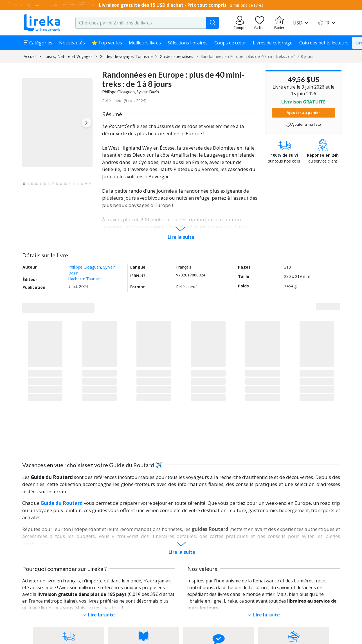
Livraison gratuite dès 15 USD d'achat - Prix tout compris (163, 5)
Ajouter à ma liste (303, 124)
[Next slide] (86, 123)
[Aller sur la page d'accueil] (42, 23)
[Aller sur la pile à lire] (260, 23)
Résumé (112, 114)
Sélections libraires (188, 43)
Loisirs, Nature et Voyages (68, 56)
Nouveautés (72, 43)
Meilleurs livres (145, 43)
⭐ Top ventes (107, 43)
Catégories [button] (38, 43)
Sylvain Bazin (148, 92)
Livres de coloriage (273, 43)
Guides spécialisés (176, 56)
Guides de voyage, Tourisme (126, 56)
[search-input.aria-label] (141, 23)
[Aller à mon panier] (279, 23)
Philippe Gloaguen (118, 92)
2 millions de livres (247, 5)
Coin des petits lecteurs (324, 43)
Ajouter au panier (303, 112)
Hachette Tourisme (86, 279)
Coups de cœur (230, 43)
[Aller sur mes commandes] (240, 23)
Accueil (30, 56)
